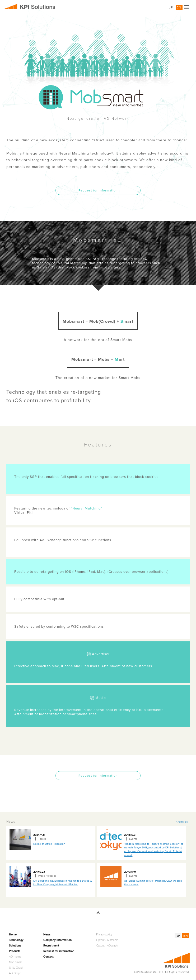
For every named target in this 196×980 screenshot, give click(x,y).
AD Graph (15, 973)
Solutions (15, 946)
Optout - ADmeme (107, 940)
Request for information (98, 190)
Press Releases (47, 876)
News (47, 935)
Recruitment (51, 946)
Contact (48, 957)
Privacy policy (104, 935)
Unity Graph (16, 968)
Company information (57, 940)
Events (133, 839)
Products (15, 951)
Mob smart (15, 962)
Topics (42, 839)
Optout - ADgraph (107, 946)
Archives (182, 822)
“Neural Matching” (87, 508)
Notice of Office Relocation (49, 844)
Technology (16, 940)
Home (13, 935)
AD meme (15, 957)
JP (171, 7)
